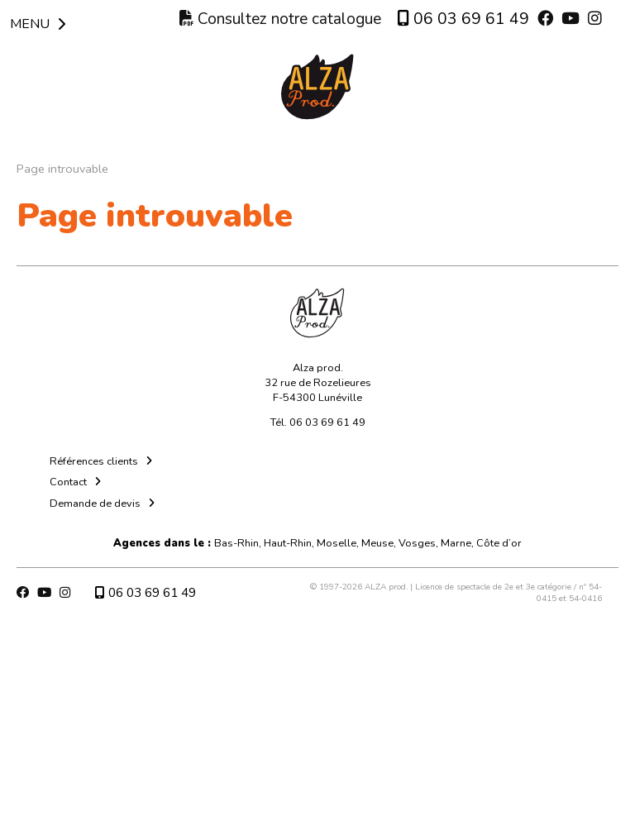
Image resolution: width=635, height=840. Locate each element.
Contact (68, 482)
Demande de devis (95, 504)
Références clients (94, 461)
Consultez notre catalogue (280, 19)
